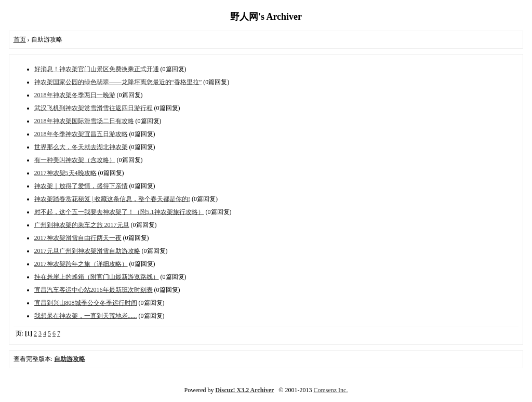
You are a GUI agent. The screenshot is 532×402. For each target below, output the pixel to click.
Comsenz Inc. (330, 390)
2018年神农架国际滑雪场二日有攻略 (84, 121)
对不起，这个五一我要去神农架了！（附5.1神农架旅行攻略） (119, 212)
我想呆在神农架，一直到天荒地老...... (86, 316)
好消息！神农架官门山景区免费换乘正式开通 (97, 69)
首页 (20, 39)
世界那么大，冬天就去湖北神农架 (81, 147)
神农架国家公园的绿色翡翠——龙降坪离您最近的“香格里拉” (118, 82)
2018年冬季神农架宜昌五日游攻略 (81, 134)
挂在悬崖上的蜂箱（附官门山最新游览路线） (97, 277)
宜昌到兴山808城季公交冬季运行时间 (86, 303)
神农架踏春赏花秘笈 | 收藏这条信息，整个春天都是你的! (112, 199)
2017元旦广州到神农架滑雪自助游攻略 (87, 251)
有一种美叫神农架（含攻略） (75, 160)
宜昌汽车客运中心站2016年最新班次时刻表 (94, 290)
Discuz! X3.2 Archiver (245, 390)
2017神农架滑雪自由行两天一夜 (78, 238)
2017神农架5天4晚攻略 (65, 173)
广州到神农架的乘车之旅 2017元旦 (82, 225)
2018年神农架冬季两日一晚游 (75, 95)
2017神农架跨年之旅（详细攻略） (81, 264)
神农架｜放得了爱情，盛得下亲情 (81, 186)
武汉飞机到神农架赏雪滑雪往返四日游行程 (94, 108)
